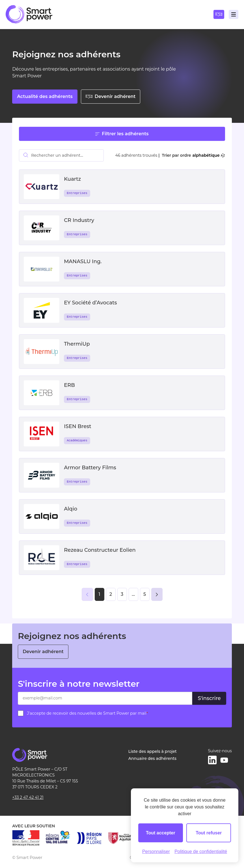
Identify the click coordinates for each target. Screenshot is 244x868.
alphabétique (208, 155)
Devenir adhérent (111, 96)
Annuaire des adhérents (152, 758)
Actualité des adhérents (45, 96)
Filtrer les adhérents (122, 134)
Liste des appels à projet (153, 751)
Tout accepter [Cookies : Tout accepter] (161, 833)
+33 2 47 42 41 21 (28, 797)
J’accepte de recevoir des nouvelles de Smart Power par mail (87, 713)
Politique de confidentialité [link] (201, 851)
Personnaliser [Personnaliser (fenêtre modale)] (156, 851)
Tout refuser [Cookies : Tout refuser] (209, 833)
